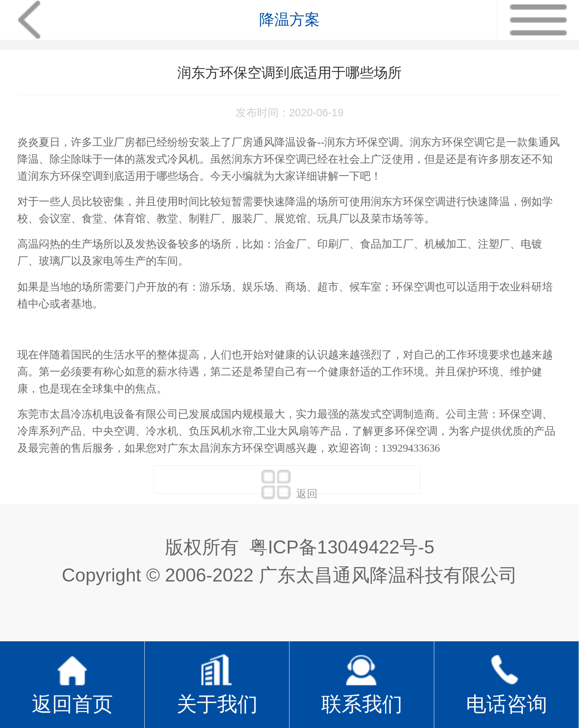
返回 (289, 481)
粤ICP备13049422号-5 (342, 547)
